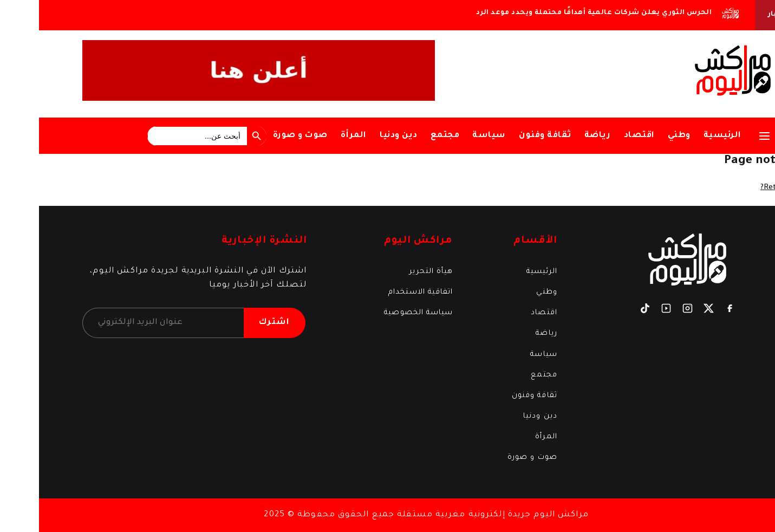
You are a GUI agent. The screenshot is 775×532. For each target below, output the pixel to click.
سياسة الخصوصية (379, 313)
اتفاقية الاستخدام (382, 292)
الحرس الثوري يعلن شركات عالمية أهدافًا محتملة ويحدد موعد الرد (555, 13)
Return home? (748, 188)
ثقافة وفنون (506, 136)
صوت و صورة (261, 136)
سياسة (450, 136)
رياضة (559, 136)
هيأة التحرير (392, 272)
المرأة (315, 136)
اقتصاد (600, 136)
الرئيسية (683, 136)
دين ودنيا (360, 136)
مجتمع (406, 136)
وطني (640, 136)
